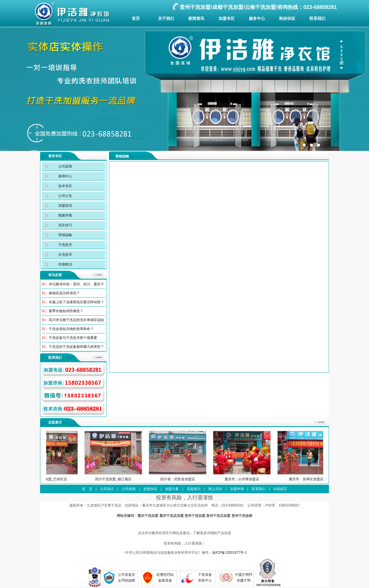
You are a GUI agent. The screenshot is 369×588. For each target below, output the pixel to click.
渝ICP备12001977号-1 (229, 553)
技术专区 (65, 186)
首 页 (87, 489)
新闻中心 (65, 176)
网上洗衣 (215, 489)
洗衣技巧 (65, 225)
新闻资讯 (196, 18)
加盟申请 (237, 489)
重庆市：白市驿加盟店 (252, 479)
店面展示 (194, 489)
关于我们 (166, 18)
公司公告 (65, 196)
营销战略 (65, 235)
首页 (136, 18)
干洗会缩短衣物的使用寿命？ (71, 329)
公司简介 (107, 489)
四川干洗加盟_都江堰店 (123, 479)
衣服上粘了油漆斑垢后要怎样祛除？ (76, 302)
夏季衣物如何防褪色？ (66, 311)
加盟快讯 (65, 206)
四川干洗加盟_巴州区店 (59, 479)
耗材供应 (287, 18)
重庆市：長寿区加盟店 (316, 479)
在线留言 (280, 489)
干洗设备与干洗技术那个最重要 (73, 338)
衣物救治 (65, 264)
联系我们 (317, 18)
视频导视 (65, 215)
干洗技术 (65, 245)
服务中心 (257, 18)
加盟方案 (172, 489)
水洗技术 (65, 255)
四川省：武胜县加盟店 (187, 479)
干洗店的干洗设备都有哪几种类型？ (76, 347)
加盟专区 (227, 18)
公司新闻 (65, 166)
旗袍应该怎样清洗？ (64, 293)
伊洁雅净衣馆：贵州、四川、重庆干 (76, 284)
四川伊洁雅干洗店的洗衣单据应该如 (76, 320)
